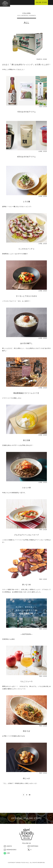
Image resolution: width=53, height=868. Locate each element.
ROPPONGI (34, 846)
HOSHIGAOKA (11, 850)
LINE (8, 853)
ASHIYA (9, 846)
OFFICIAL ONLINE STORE (26, 818)
